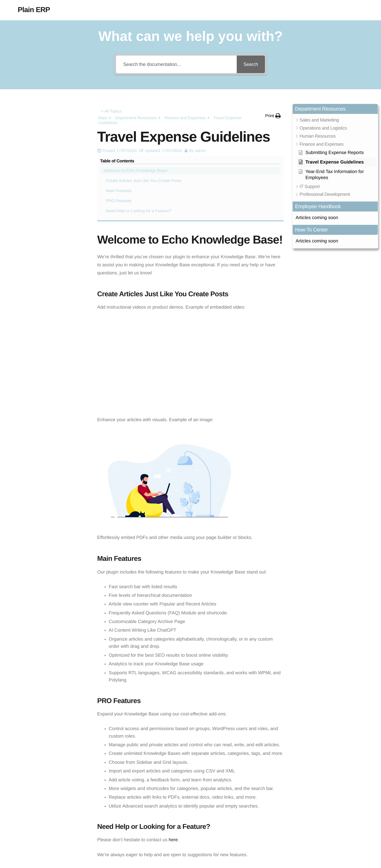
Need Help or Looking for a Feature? (44, 165)
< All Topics (111, 111)
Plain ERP (34, 10)
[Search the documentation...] (176, 64)
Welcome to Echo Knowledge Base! (41, 118)
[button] (273, 116)
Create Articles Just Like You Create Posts (44, 131)
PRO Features (24, 155)
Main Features (24, 145)
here (173, 763)
